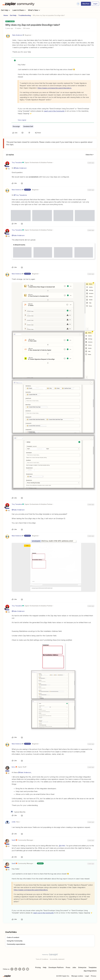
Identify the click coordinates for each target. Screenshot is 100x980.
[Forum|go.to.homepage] (19, 4)
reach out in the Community (54, 111)
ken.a (14, 767)
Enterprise (82, 967)
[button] (86, 4)
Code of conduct (13, 937)
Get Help (6, 10)
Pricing (38, 967)
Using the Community (15, 941)
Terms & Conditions (42, 959)
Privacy (94, 976)
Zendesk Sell (28, 126)
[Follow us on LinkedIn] (16, 969)
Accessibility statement (57, 959)
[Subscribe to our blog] (20, 969)
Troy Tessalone (17, 162)
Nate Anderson (17, 35)
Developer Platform (56, 967)
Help (45, 967)
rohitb (14, 822)
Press (68, 967)
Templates (93, 967)
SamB (14, 840)
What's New (34, 10)
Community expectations (16, 944)
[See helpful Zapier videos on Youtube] (28, 969)
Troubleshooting (25, 15)
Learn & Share (19, 10)
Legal (87, 976)
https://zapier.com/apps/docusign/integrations (54, 88)
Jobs (74, 967)
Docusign (16, 126)
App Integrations (90, 971)
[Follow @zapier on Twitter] (24, 969)
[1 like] (18, 812)
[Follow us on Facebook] (12, 969)
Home (6, 15)
